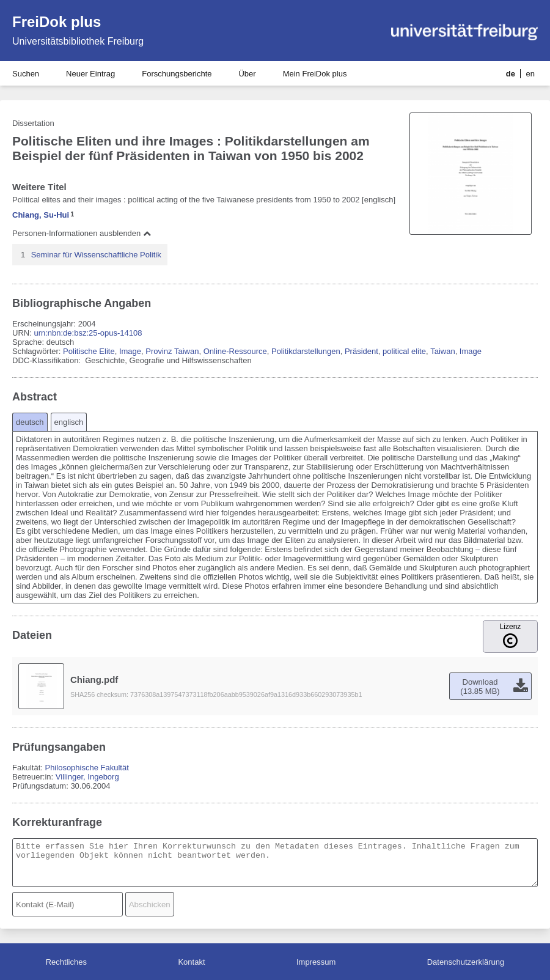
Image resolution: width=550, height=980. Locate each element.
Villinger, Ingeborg (87, 777)
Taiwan (442, 351)
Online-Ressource (235, 351)
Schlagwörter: (38, 351)
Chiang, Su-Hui (41, 215)
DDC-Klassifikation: (48, 360)
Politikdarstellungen (306, 351)
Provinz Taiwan (172, 351)
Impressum (316, 962)
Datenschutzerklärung (466, 962)
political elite (404, 351)
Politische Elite (89, 351)
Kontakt (191, 962)
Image (130, 351)
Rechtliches (66, 962)
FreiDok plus (57, 22)
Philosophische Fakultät (86, 768)
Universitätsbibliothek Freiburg (78, 41)
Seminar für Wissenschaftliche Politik (96, 255)
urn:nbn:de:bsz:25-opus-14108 (88, 333)
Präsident (361, 351)
